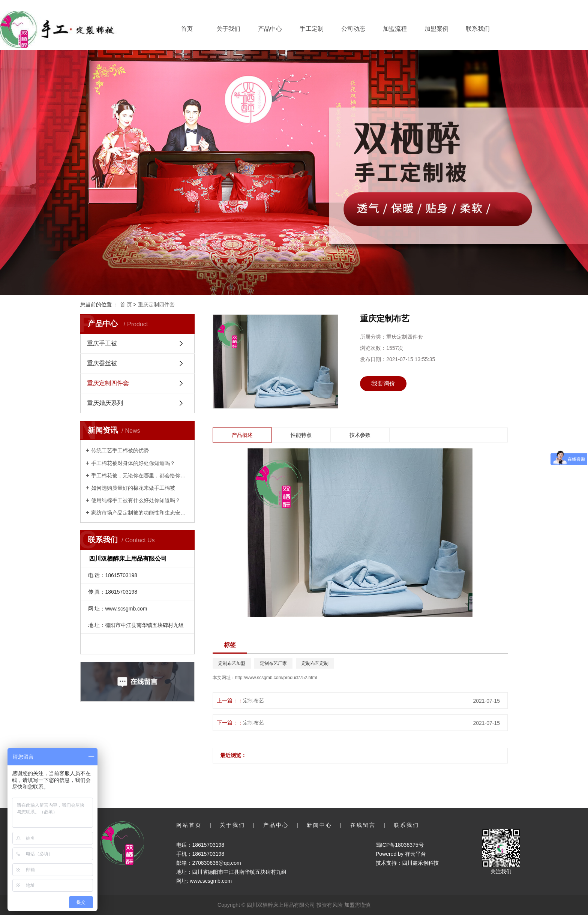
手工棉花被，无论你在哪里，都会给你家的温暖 (140, 475)
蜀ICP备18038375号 (400, 845)
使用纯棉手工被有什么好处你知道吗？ (136, 500)
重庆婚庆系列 (105, 403)
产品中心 (270, 29)
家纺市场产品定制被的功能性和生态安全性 (140, 513)
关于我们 (228, 29)
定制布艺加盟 (232, 663)
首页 (187, 29)
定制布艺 (253, 700)
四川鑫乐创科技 (420, 863)
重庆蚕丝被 (102, 363)
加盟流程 (395, 29)
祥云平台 (415, 854)
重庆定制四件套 (156, 304)
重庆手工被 (102, 343)
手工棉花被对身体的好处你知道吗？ (133, 463)
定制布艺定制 (315, 663)
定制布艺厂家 (273, 663)
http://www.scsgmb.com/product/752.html (276, 678)
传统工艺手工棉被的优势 (120, 450)
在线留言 (363, 825)
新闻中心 (319, 825)
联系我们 (478, 29)
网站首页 (189, 825)
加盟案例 (436, 29)
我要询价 (383, 383)
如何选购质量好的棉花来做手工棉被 (133, 488)
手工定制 (312, 29)
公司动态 (353, 29)
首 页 (126, 304)
